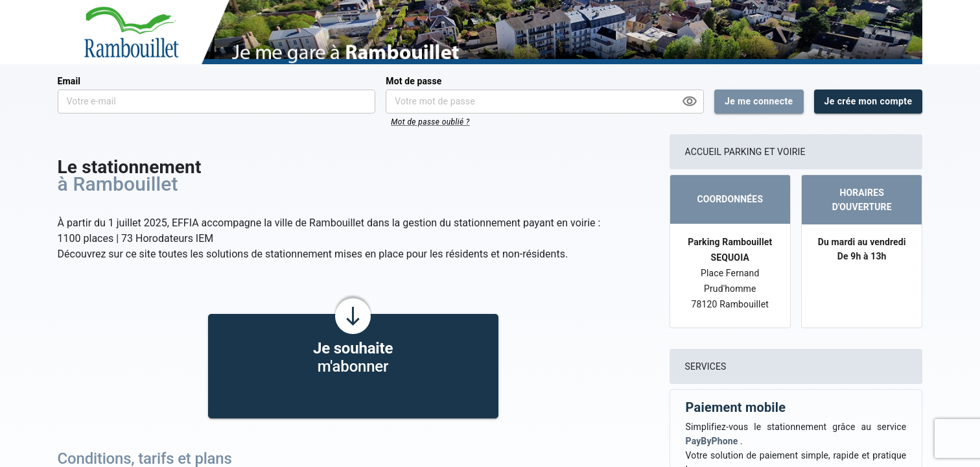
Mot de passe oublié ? (430, 122)
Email (69, 81)
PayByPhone (713, 441)
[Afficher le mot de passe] (690, 101)
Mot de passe (414, 81)
